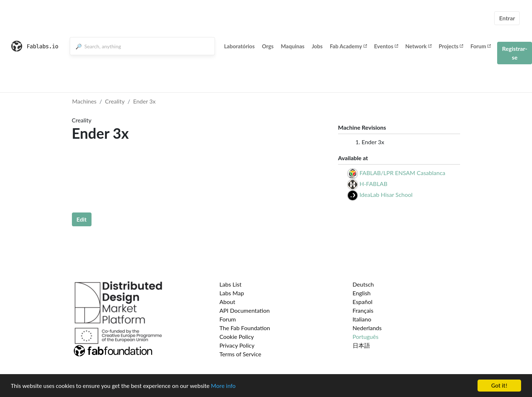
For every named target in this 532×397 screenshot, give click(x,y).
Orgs (268, 46)
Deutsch (363, 284)
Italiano (362, 319)
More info (223, 386)
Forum (480, 46)
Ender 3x (144, 101)
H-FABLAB (373, 184)
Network (418, 46)
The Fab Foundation (245, 328)
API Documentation (245, 310)
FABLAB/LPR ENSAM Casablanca (402, 173)
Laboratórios (239, 46)
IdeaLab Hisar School (386, 195)
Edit (82, 219)
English (362, 293)
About (227, 302)
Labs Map (232, 293)
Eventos (386, 46)
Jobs (317, 46)
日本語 (361, 345)
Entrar (507, 18)
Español (363, 302)
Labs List (230, 284)
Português (366, 337)
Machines (84, 101)
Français (363, 310)
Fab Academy (348, 46)
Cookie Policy (237, 337)
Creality (115, 101)
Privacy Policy (237, 345)
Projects (451, 46)
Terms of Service (240, 354)
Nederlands (367, 328)
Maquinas (293, 46)
